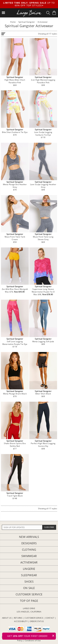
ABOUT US (7, 618)
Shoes (29, 582)
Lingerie (29, 569)
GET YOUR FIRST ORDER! (32, 636)
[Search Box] (48, 13)
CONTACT (50, 618)
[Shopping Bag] (54, 13)
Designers (29, 543)
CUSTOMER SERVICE (34, 618)
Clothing (29, 550)
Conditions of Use (33, 640)
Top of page (29, 601)
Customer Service (29, 594)
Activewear (29, 562)
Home (13, 22)
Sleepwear (29, 575)
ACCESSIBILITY (21, 621)
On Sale (29, 588)
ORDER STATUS (37, 621)
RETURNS (18, 618)
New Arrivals (29, 537)
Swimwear (29, 556)
